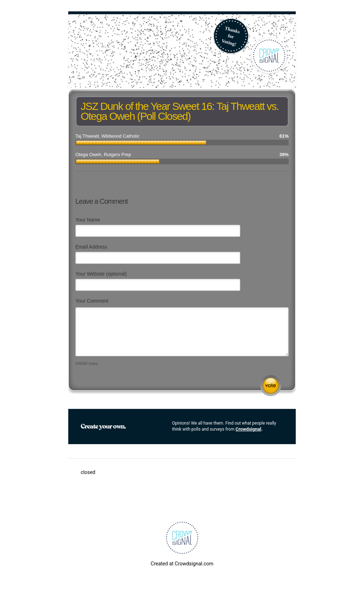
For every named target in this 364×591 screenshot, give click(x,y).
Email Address (91, 247)
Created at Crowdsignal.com (182, 564)
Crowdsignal (248, 429)
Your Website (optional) (101, 274)
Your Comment (92, 301)
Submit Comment (271, 386)
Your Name (88, 220)
